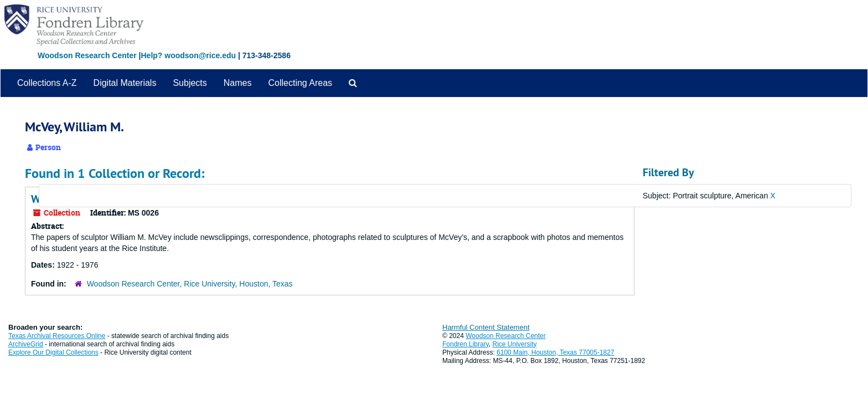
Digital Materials (125, 83)
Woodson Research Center (87, 55)
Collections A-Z (47, 83)
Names (238, 83)
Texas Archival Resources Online (57, 336)
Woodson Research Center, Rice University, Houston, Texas (190, 284)
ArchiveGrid (26, 344)
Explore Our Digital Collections (53, 352)
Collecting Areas (300, 83)
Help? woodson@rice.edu (188, 55)
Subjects (190, 83)
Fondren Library (466, 344)
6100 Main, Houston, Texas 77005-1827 (556, 352)
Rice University (515, 344)
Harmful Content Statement (486, 327)
